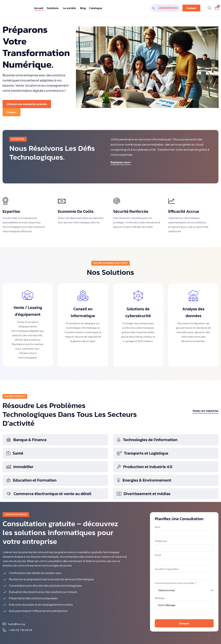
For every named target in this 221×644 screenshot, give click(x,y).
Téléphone (161, 541)
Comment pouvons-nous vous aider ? (176, 583)
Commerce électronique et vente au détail (49, 494)
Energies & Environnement (144, 480)
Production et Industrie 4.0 (144, 467)
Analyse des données (193, 312)
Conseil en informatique (83, 312)
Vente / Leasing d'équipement (28, 311)
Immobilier (20, 467)
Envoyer (184, 623)
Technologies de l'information (147, 440)
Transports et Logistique (142, 453)
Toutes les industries (205, 411)
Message (160, 598)
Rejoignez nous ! (121, 162)
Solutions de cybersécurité (138, 312)
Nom (158, 527)
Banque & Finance (26, 440)
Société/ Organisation (167, 569)
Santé (15, 453)
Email (158, 555)
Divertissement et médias (144, 494)
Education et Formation (31, 480)
